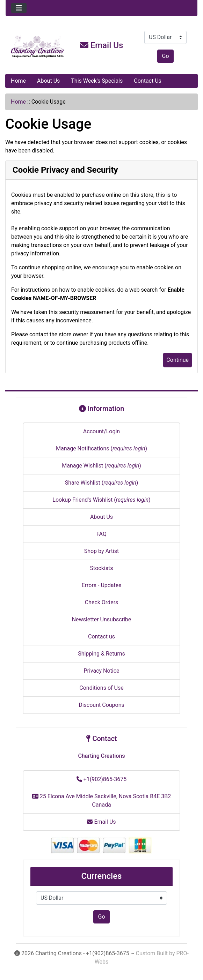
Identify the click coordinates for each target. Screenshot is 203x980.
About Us (48, 81)
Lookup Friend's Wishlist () (101, 500)
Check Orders (102, 602)
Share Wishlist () (102, 483)
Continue (177, 360)
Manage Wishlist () (101, 466)
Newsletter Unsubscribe (102, 619)
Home (18, 81)
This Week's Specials (97, 81)
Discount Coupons (101, 705)
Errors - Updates (101, 585)
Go (165, 56)
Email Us (102, 45)
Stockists (102, 568)
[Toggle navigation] (19, 8)
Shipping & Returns (101, 654)
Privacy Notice (101, 671)
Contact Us (148, 81)
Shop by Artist (102, 551)
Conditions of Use (101, 688)
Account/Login (101, 431)
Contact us (101, 637)
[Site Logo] (38, 47)
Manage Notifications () (101, 448)
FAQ (101, 534)
